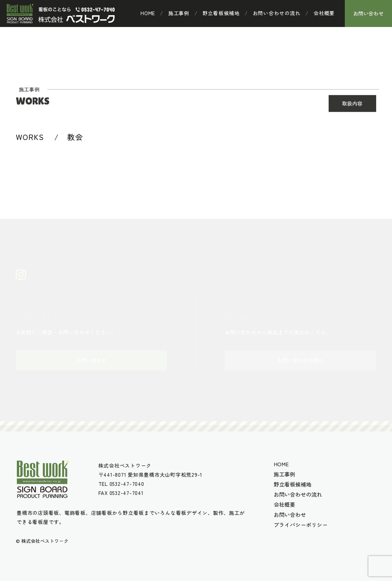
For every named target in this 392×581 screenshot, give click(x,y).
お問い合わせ (368, 13)
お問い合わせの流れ (277, 13)
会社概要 (324, 13)
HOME (148, 13)
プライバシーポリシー (301, 525)
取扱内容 (352, 104)
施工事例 (179, 13)
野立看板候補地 (221, 13)
